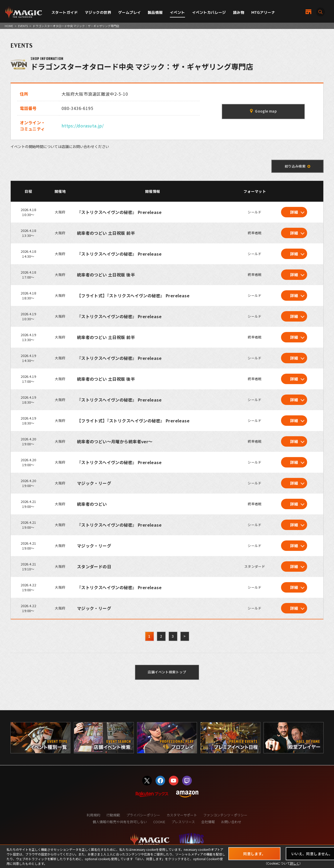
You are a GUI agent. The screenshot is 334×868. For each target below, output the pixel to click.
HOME (9, 26)
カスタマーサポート (182, 815)
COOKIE (159, 822)
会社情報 (208, 822)
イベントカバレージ (209, 12)
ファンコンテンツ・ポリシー (225, 815)
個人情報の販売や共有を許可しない (120, 822)
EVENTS (23, 26)
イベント (177, 12)
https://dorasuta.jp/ (83, 126)
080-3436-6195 (77, 108)
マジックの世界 (98, 12)
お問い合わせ (231, 822)
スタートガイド (65, 12)
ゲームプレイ (130, 12)
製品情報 (155, 12)
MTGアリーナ (263, 12)
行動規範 (113, 815)
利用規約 (93, 815)
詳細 (294, 212)
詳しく (295, 863)
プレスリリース (183, 822)
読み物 (239, 12)
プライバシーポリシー (143, 815)
